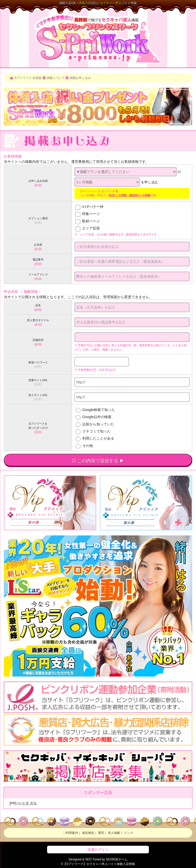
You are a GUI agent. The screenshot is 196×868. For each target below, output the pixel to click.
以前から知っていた (95, 424)
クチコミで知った (93, 431)
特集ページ (90, 214)
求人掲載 (114, 833)
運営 (101, 833)
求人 (111, 3)
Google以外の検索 (94, 417)
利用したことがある (95, 438)
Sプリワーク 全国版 (28, 78)
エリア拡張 (90, 228)
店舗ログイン (98, 850)
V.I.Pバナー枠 (92, 207)
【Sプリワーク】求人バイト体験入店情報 (99, 864)
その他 (84, 446)
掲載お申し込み (80, 78)
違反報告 (88, 833)
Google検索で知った (95, 410)
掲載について (56, 78)
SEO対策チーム (117, 859)
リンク (129, 833)
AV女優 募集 (27, 803)
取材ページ (90, 221)
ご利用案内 (70, 833)
